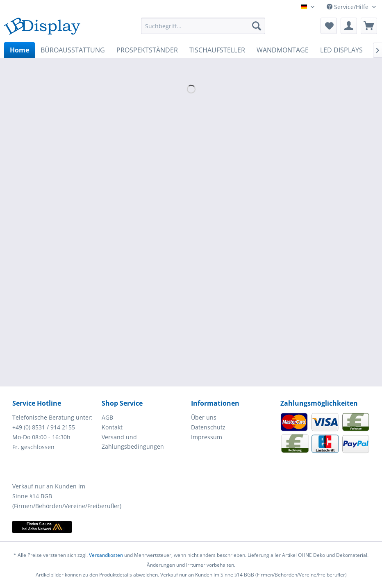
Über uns (204, 417)
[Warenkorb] (369, 26)
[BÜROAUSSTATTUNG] (73, 50)
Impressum (207, 437)
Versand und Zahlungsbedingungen (133, 442)
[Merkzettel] (329, 26)
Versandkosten (106, 555)
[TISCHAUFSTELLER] (217, 50)
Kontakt (112, 427)
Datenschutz (208, 427)
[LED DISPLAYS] (341, 50)
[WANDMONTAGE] (283, 50)
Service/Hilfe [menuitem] (348, 7)
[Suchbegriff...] (203, 26)
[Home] (19, 50)
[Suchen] (257, 26)
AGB (107, 417)
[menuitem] (203, 26)
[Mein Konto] (349, 26)
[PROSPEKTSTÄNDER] (147, 50)
